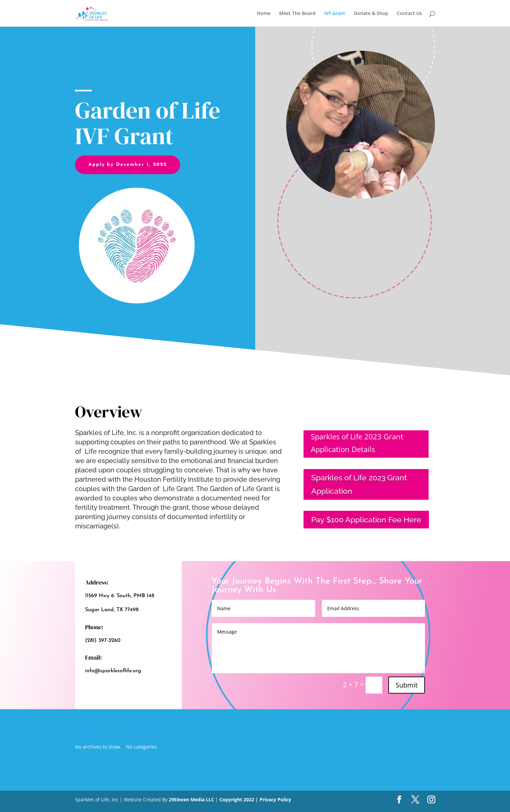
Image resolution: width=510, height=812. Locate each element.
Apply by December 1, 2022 (128, 165)
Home (264, 14)
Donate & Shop (371, 14)
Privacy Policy (275, 799)
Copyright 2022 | (239, 799)
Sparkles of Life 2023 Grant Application (359, 484)
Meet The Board (297, 14)
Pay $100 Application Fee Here (366, 520)
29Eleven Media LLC (191, 799)
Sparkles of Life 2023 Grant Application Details (357, 443)
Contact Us (409, 14)
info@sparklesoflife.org (113, 671)
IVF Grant (335, 14)
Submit (407, 685)
